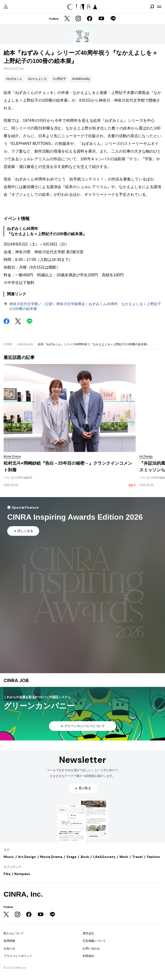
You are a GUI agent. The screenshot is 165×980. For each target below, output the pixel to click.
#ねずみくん (14, 79)
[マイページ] (6, 7)
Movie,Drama (51, 857)
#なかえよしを (38, 79)
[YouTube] (101, 19)
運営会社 (88, 933)
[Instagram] (78, 19)
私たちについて (14, 933)
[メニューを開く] (159, 7)
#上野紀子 (59, 79)
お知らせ (9, 949)
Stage (72, 857)
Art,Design (27, 857)
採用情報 (9, 941)
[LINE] (113, 19)
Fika (7, 874)
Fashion (153, 857)
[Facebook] (90, 19)
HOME (8, 344)
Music (9, 857)
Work (124, 857)
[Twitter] (67, 19)
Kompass (22, 874)
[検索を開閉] (152, 7)
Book (85, 857)
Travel (137, 857)
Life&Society (25, 344)
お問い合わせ (91, 949)
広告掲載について (94, 941)
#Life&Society (81, 79)
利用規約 (88, 956)
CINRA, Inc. (23, 894)
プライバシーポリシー (18, 956)
